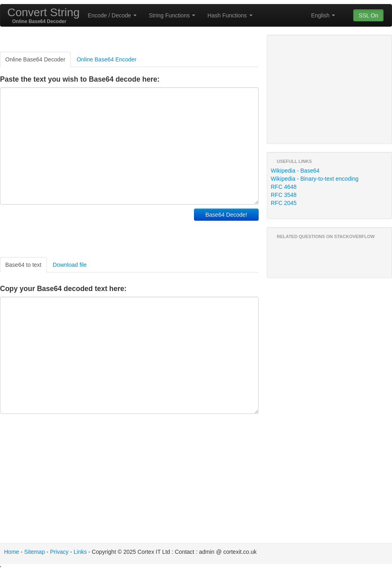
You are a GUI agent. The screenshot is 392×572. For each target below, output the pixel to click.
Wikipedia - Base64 (295, 171)
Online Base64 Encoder (107, 59)
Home (12, 552)
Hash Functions (230, 15)
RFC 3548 (284, 195)
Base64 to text (23, 265)
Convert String (43, 12)
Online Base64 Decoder (35, 59)
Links (80, 552)
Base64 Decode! (226, 215)
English (323, 15)
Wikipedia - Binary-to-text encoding (315, 179)
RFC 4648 (284, 187)
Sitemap (35, 552)
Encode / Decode (112, 15)
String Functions (172, 15)
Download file (70, 265)
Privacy (59, 552)
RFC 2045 (284, 203)
